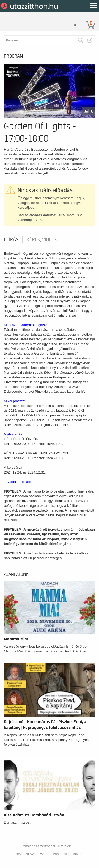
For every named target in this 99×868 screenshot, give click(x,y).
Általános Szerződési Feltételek (47, 846)
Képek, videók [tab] (42, 240)
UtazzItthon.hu (30, 6)
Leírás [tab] (11, 240)
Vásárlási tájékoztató (69, 854)
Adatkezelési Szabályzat (28, 854)
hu (75, 25)
